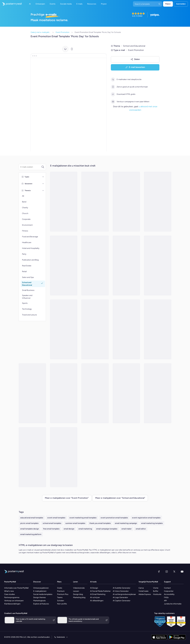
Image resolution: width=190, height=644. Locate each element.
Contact (167, 588)
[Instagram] (167, 572)
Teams (60, 597)
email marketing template (152, 523)
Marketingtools (39, 601)
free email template (51, 529)
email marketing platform (31, 534)
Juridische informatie (173, 604)
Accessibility (169, 594)
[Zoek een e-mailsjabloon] (31, 167)
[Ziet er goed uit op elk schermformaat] (113, 87)
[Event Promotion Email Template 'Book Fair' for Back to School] (126, 265)
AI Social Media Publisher (100, 591)
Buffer (156, 591)
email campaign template (107, 529)
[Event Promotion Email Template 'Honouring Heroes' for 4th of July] (95, 202)
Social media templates (43, 594)
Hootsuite (157, 594)
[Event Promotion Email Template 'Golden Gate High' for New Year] (64, 393)
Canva (141, 588)
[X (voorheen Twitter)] (174, 572)
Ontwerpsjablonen (41, 588)
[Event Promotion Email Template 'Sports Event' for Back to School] (126, 393)
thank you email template (100, 523)
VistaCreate (143, 591)
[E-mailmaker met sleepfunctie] (113, 79)
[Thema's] (43, 191)
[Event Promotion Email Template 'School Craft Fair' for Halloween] (95, 393)
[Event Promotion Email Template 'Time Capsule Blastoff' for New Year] (64, 329)
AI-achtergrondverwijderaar (124, 594)
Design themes (40, 597)
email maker (127, 529)
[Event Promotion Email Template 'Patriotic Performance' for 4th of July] (158, 202)
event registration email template (146, 518)
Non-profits (62, 604)
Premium (61, 591)
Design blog (78, 594)
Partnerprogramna (12, 597)
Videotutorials (79, 588)
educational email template (32, 518)
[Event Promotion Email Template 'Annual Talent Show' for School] (64, 265)
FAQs (166, 597)
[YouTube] (182, 572)
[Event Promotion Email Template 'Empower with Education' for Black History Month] (126, 202)
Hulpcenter (169, 591)
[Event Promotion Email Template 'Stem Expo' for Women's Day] (32, 393)
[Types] (43, 177)
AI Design (94, 588)
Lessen (76, 591)
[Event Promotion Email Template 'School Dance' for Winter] (126, 329)
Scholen (61, 601)
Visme (156, 588)
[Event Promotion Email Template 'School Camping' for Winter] (64, 202)
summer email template (75, 523)
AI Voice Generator (121, 591)
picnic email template (29, 523)
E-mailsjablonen (40, 591)
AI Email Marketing (98, 594)
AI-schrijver (95, 597)
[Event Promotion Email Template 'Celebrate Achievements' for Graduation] (32, 457)
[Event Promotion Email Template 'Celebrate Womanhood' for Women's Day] (95, 265)
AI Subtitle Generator (122, 588)
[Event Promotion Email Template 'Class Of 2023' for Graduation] (158, 265)
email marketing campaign (126, 523)
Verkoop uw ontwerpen (14, 601)
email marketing (85, 529)
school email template (52, 523)
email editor (141, 529)
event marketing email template (83, 518)
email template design (30, 529)
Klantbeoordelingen (12, 604)
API (165, 601)
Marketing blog (79, 597)
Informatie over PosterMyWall (16, 588)
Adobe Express (145, 594)
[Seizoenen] (43, 184)
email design (69, 529)
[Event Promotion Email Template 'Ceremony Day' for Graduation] (158, 329)
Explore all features (41, 604)
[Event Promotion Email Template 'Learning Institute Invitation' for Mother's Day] (64, 457)
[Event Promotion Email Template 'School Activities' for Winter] (158, 393)
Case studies (10, 594)
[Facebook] (159, 572)
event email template (56, 518)
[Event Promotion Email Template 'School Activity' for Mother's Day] (95, 329)
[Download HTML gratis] (113, 94)
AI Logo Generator (120, 597)
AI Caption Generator (122, 601)
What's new (9, 591)
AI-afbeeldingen (97, 601)
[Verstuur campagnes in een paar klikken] (113, 102)
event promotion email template (114, 518)
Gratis (60, 588)
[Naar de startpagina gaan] (11, 4)
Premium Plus (63, 594)
